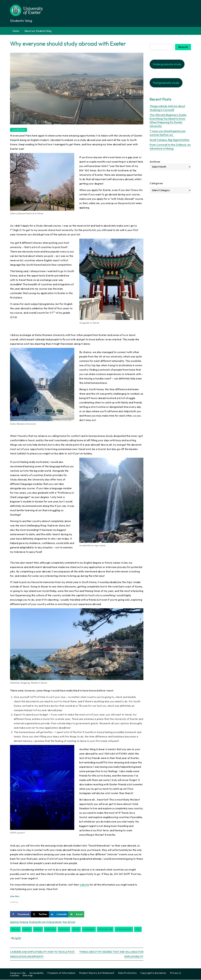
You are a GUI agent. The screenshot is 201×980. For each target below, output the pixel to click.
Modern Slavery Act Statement (97, 973)
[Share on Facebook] (20, 915)
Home (16, 31)
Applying (14, 922)
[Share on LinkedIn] (59, 915)
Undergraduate (54, 922)
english (27, 930)
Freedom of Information (61, 973)
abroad (15, 930)
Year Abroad (69, 922)
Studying (24, 922)
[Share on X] (40, 915)
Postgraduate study (166, 83)
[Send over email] (76, 915)
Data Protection (127, 973)
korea (76, 930)
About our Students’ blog (38, 31)
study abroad (105, 930)
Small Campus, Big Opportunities (170, 140)
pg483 (18, 938)
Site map (28, 976)
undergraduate (124, 930)
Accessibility (37, 973)
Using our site (18, 973)
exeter (38, 930)
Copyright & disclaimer (153, 973)
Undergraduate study (167, 64)
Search (183, 47)
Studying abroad (37, 922)
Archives (155, 162)
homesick (64, 930)
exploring (50, 930)
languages (89, 930)
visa (138, 930)
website (84, 885)
